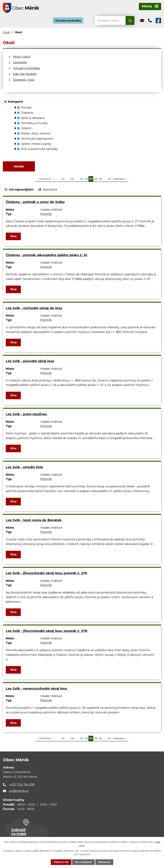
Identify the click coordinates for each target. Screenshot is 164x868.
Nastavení (104, 862)
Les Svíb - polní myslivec (26, 415)
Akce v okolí (22, 57)
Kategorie (15, 102)
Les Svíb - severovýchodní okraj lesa (36, 689)
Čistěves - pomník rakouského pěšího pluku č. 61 (47, 256)
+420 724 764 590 (22, 785)
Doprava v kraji (24, 80)
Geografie (20, 63)
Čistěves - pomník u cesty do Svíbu (35, 203)
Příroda (26, 108)
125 (82, 180)
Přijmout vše (61, 862)
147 (109, 180)
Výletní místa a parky (36, 144)
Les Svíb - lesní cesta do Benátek (34, 521)
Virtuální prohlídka (68, 21)
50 (63, 180)
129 (100, 180)
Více (13, 237)
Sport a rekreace (33, 118)
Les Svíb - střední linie (24, 468)
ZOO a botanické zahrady (39, 149)
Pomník (46, 215)
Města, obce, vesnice (36, 134)
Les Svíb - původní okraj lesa (30, 362)
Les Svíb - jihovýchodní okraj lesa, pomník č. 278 (47, 632)
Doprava (27, 113)
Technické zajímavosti (37, 139)
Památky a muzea (34, 123)
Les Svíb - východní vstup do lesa (34, 309)
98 (72, 180)
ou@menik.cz (19, 792)
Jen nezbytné (84, 862)
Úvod (6, 33)
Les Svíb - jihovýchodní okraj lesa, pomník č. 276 (46, 574)
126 (86, 180)
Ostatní (26, 129)
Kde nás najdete (25, 74)
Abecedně (50, 190)
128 (95, 180)
